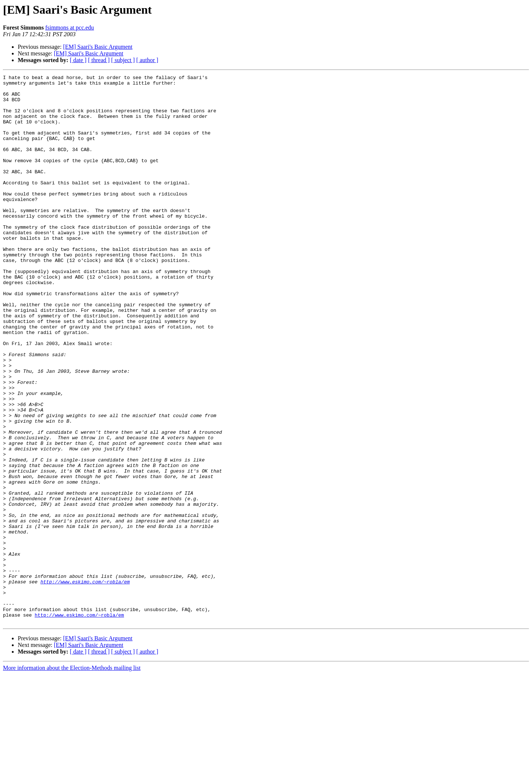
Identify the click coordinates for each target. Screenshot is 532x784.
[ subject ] (123, 60)
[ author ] (147, 60)
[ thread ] (99, 60)
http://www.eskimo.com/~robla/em (85, 684)
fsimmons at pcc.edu (69, 28)
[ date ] (78, 60)
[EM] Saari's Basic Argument (98, 47)
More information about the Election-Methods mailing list (72, 778)
